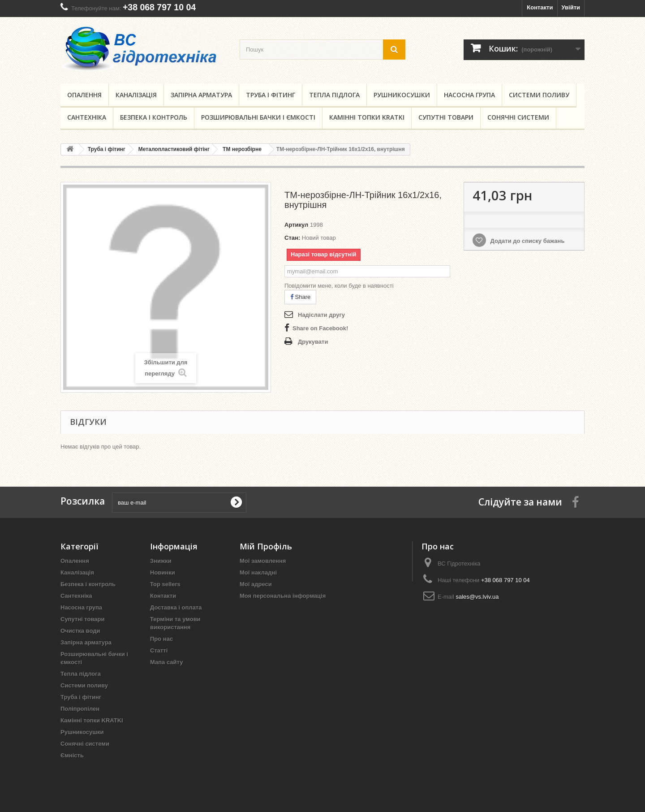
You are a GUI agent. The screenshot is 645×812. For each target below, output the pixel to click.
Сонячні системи (518, 117)
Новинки (163, 572)
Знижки (161, 561)
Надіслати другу (321, 315)
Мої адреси (256, 584)
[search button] (394, 50)
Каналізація (136, 95)
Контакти (540, 7)
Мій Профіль (266, 546)
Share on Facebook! (320, 328)
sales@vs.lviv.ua (477, 597)
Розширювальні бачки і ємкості (258, 117)
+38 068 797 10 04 (159, 7)
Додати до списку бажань (527, 241)
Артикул (296, 225)
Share (300, 297)
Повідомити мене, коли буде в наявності (339, 286)
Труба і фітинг (271, 95)
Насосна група (469, 95)
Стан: (292, 238)
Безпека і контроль (154, 117)
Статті (159, 650)
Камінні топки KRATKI (367, 117)
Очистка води (80, 631)
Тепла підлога (334, 95)
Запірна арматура (201, 95)
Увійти (571, 7)
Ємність (72, 755)
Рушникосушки (402, 95)
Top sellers (165, 584)
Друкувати (313, 342)
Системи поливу (539, 95)
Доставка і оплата (176, 607)
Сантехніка (87, 117)
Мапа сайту (166, 662)
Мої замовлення (263, 561)
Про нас (161, 639)
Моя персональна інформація (283, 596)
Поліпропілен (80, 709)
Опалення (84, 95)
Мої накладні (258, 572)
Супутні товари (446, 117)
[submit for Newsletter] (236, 502)
